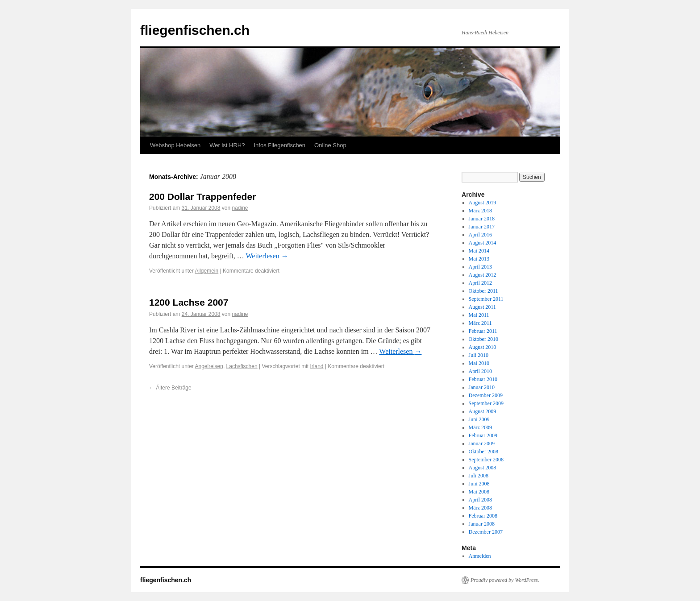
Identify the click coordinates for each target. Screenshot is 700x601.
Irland (317, 366)
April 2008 (480, 500)
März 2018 (480, 211)
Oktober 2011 (483, 291)
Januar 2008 (482, 524)
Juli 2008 (479, 476)
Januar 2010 (482, 387)
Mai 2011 (479, 315)
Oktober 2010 (483, 339)
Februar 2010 (483, 379)
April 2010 (480, 371)
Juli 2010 (479, 355)
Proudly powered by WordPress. (505, 580)
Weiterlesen (267, 256)
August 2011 (482, 307)
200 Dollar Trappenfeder (202, 197)
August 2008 (483, 468)
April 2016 (480, 235)
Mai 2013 (479, 259)
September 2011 (486, 299)
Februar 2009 (483, 435)
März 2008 (480, 508)
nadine (240, 208)
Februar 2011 (483, 331)
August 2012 (483, 275)
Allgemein (207, 271)
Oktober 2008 (483, 452)
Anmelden (480, 556)
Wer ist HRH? (227, 145)
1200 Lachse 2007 (189, 302)
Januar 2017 (482, 227)
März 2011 (480, 323)
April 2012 (480, 283)
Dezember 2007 (486, 532)
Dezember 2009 (486, 395)
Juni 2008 (479, 484)
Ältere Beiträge (170, 388)
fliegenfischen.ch (195, 30)
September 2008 (486, 460)
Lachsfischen (242, 366)
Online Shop (330, 145)
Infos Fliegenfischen (279, 145)
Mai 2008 (479, 492)
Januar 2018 (482, 219)
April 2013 (480, 267)
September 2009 (486, 403)
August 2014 (483, 243)
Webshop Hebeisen (175, 145)
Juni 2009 (479, 419)
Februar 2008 (483, 516)
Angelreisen (209, 366)
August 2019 (483, 203)
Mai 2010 (479, 363)
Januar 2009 (482, 443)
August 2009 (483, 411)
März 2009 (480, 427)
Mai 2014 (479, 251)
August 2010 (483, 347)
